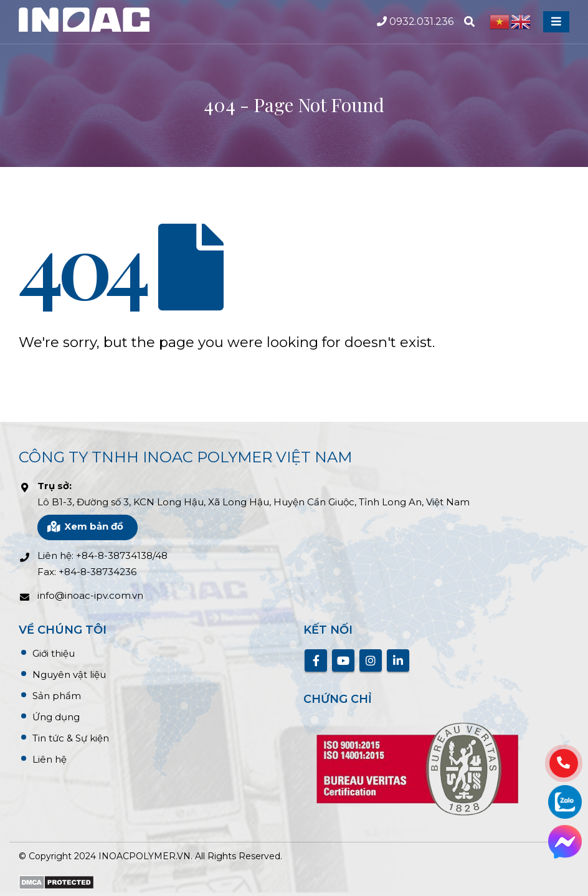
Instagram (371, 660)
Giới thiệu (54, 653)
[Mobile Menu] (556, 22)
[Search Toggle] (469, 22)
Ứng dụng (56, 717)
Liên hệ (50, 759)
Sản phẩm (57, 696)
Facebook (316, 660)
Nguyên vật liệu (69, 674)
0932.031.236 (415, 21)
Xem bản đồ (85, 526)
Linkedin (398, 660)
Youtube (343, 660)
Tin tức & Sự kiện (71, 738)
